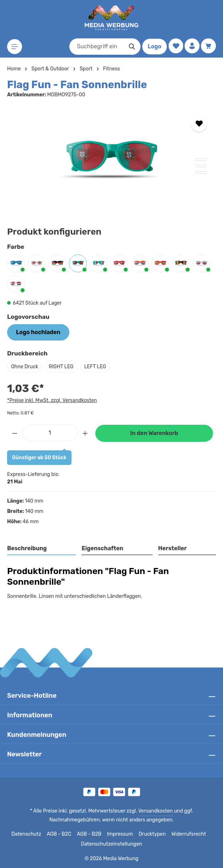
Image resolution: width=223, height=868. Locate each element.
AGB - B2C (61, 834)
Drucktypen (152, 834)
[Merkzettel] (175, 46)
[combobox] (95, 47)
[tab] (42, 549)
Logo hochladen (38, 332)
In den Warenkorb (154, 433)
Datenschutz (29, 834)
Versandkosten (129, 811)
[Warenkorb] (208, 46)
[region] (111, 160)
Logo (153, 46)
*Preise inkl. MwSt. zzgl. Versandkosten (51, 400)
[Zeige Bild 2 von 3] (201, 166)
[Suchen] (131, 47)
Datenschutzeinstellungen (111, 844)
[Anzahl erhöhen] (85, 433)
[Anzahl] (50, 433)
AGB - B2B (91, 834)
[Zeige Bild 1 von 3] (201, 160)
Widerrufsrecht (186, 834)
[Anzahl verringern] (15, 433)
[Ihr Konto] (192, 46)
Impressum (121, 834)
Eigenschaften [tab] (102, 548)
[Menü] (15, 47)
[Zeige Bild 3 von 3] (201, 172)
